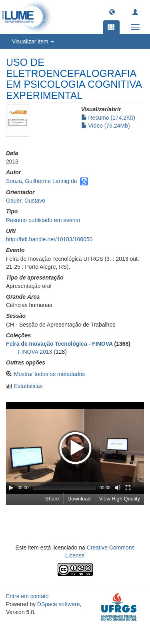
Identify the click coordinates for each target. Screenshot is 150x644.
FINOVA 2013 (35, 352)
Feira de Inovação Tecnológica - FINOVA (59, 344)
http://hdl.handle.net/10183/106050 (49, 239)
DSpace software (59, 604)
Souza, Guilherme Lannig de (41, 181)
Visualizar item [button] (33, 41)
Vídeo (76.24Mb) (106, 126)
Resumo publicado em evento (43, 220)
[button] (112, 12)
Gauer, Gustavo (26, 201)
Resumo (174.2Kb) (108, 118)
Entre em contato (27, 596)
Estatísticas (28, 386)
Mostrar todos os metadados (49, 374)
